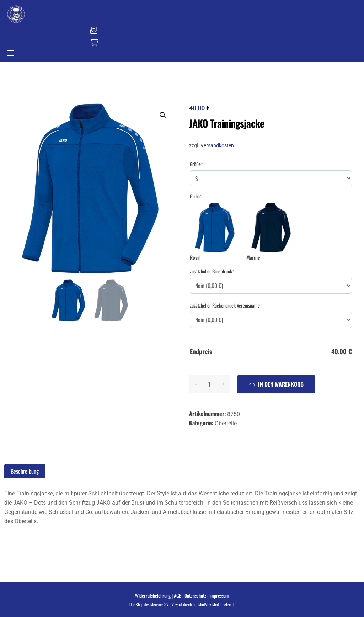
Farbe (196, 196)
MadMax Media (210, 604)
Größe (196, 164)
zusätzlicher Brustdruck (212, 271)
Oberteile (226, 423)
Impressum (219, 595)
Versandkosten (217, 146)
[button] (163, 115)
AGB (178, 595)
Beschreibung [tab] (25, 471)
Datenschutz (195, 595)
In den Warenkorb (281, 384)
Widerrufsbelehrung (153, 595)
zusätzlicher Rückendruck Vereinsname (226, 305)
